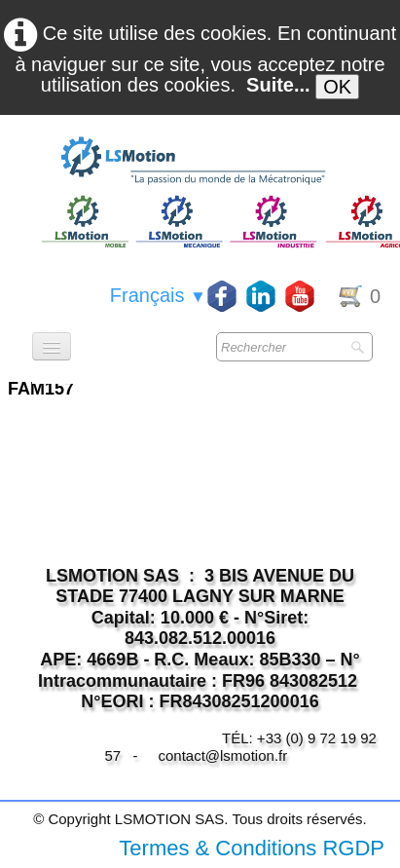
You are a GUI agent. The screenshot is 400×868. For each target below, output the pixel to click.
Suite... (278, 85)
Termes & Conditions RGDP (252, 848)
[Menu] (52, 346)
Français (158, 295)
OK (337, 87)
